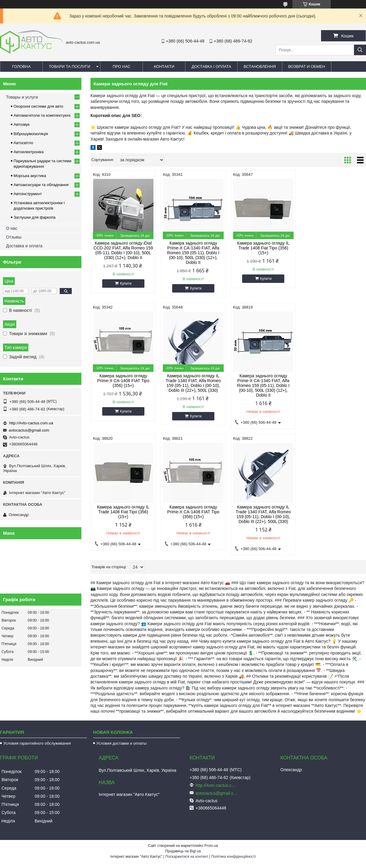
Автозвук (22, 124)
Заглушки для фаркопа (35, 217)
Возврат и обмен (307, 67)
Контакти (164, 67)
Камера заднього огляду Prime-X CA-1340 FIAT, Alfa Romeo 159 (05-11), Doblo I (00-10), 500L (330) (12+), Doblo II (193, 253)
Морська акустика (30, 176)
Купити (126, 284)
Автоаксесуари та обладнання (41, 185)
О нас (12, 228)
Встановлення (260, 67)
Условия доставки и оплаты (121, 743)
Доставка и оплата (24, 246)
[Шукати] (360, 50)
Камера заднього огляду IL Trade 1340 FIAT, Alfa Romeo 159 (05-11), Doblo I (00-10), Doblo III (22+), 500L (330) (123, 383)
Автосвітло (23, 143)
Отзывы (14, 237)
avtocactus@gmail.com (29, 430)
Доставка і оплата (211, 67)
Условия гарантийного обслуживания (37, 743)
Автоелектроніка (28, 152)
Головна (21, 67)
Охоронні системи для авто (38, 106)
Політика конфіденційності (234, 857)
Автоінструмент (28, 194)
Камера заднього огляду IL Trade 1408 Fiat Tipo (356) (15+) (263, 248)
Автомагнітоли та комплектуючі (42, 115)
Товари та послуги (69, 67)
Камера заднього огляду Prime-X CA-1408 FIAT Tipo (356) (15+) (333, 248)
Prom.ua (211, 846)
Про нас (122, 67)
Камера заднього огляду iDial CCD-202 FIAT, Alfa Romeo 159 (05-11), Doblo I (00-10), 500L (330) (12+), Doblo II (123, 250)
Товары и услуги (22, 97)
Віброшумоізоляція (31, 134)
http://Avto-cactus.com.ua (31, 423)
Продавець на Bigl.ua (183, 851)
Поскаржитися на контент (187, 857)
